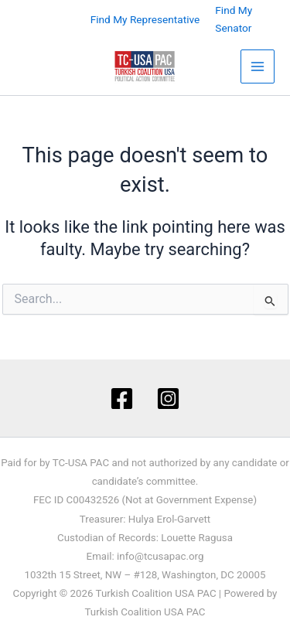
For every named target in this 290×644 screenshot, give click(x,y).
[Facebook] (122, 399)
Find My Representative (145, 19)
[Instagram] (168, 399)
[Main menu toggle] (258, 66)
